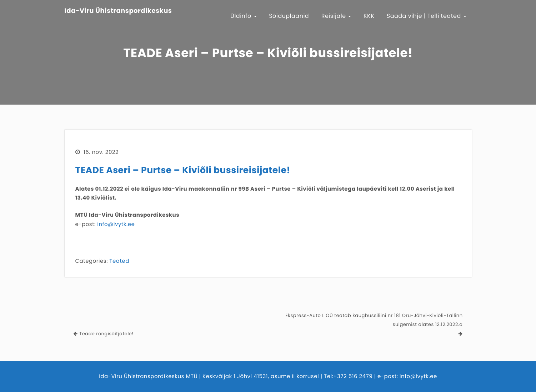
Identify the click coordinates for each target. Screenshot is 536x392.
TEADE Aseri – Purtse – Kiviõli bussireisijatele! (183, 170)
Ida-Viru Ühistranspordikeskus (118, 11)
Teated (119, 261)
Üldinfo (244, 16)
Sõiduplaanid (289, 16)
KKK (369, 16)
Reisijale (336, 16)
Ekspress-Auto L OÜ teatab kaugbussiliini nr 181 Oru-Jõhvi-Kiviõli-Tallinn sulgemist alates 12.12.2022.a (374, 320)
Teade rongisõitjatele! (106, 334)
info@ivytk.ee (116, 224)
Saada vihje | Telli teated (427, 16)
